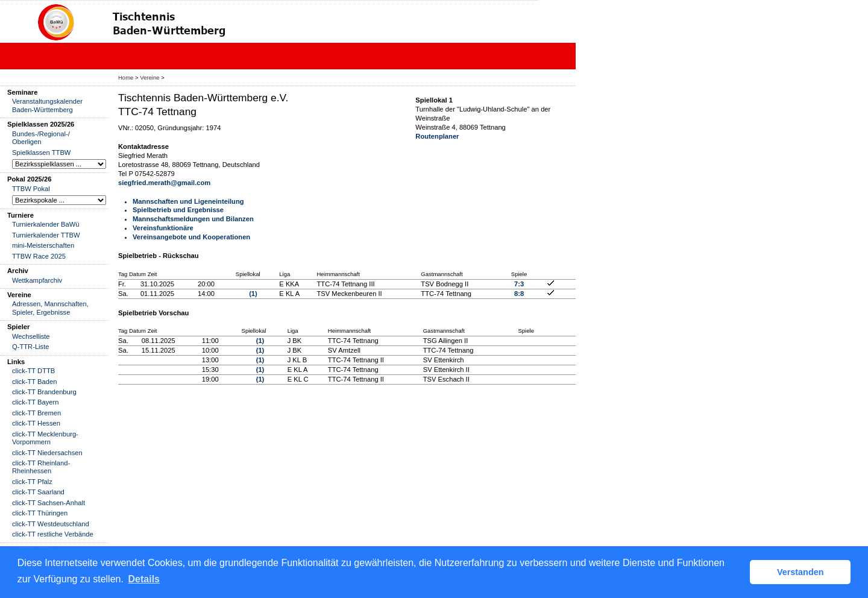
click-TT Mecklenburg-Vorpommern (45, 438)
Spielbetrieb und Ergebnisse (178, 210)
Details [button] (144, 579)
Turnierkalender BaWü (46, 224)
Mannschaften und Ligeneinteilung (188, 201)
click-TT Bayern (36, 402)
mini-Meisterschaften (43, 245)
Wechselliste (31, 336)
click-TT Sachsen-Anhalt (49, 503)
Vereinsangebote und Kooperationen (191, 237)
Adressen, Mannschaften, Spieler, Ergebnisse (50, 308)
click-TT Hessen (36, 423)
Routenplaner (437, 136)
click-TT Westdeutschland (51, 524)
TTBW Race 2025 (39, 256)
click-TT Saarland (38, 492)
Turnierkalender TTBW (46, 235)
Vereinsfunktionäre (163, 228)
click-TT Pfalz (32, 482)
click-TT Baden (34, 382)
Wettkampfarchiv (37, 280)
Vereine (149, 77)
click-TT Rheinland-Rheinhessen (41, 467)
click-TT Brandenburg (44, 392)
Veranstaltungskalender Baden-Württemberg (47, 105)
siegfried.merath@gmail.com (164, 183)
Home (126, 77)
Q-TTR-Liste (31, 347)
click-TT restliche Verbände (53, 534)
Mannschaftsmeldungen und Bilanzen (193, 219)
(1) (253, 294)
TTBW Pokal (31, 189)
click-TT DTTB (33, 371)
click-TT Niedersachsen (47, 453)
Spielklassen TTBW (41, 153)
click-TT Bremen (36, 413)
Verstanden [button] (800, 572)
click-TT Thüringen (40, 513)
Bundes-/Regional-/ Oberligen (41, 138)
